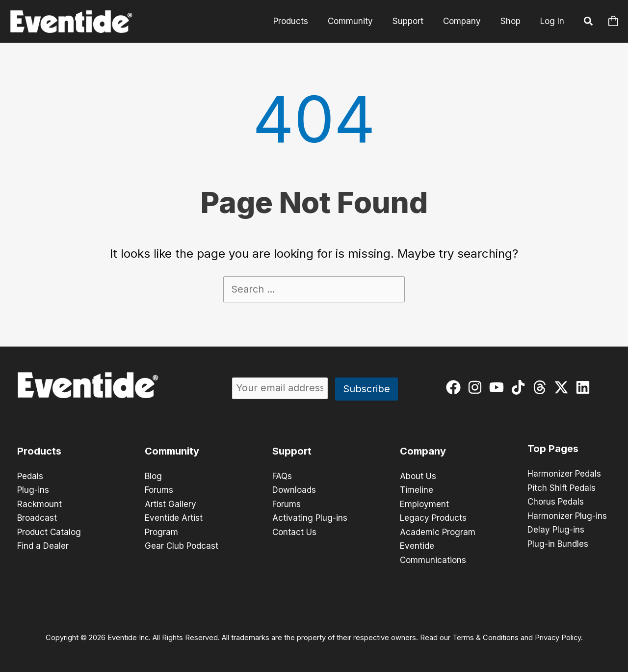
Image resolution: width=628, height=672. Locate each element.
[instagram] (477, 387)
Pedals (30, 476)
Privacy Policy (558, 636)
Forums (159, 490)
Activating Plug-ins (310, 517)
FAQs (282, 476)
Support (415, 21)
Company (466, 21)
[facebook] (456, 387)
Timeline (417, 490)
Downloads (294, 490)
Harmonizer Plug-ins (567, 515)
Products (304, 21)
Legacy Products (433, 517)
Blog (153, 476)
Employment (424, 504)
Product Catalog (49, 531)
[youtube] (499, 387)
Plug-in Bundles (558, 543)
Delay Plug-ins (556, 529)
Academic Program (438, 531)
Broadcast (37, 517)
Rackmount (39, 504)
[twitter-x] (563, 387)
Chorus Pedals (556, 502)
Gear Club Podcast (182, 545)
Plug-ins (33, 490)
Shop (512, 21)
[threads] (542, 387)
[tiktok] (520, 387)
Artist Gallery (170, 504)
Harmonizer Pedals (564, 474)
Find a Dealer (43, 545)
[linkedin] (585, 387)
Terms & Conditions (485, 636)
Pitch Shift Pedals (562, 488)
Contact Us (294, 531)
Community (361, 21)
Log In (552, 21)
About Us (418, 476)
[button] (589, 23)
